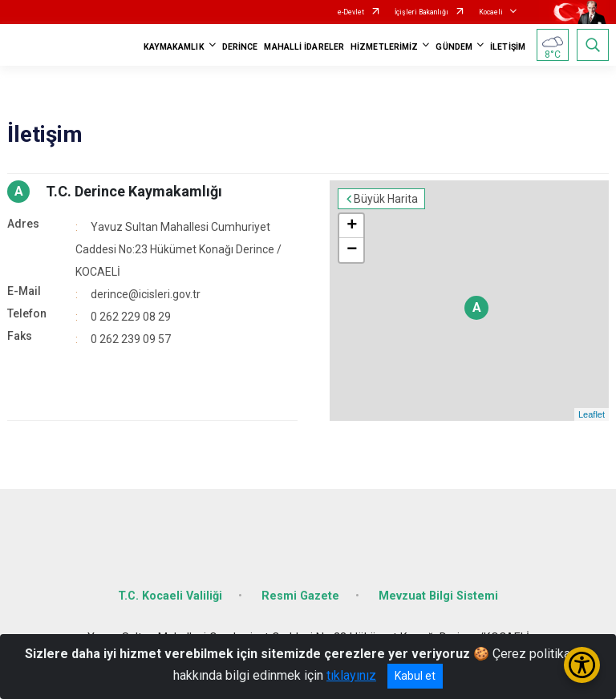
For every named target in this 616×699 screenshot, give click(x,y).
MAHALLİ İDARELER (304, 47)
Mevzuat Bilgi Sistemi (438, 596)
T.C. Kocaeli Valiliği (170, 596)
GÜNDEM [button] (454, 47)
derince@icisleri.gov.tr (146, 294)
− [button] (352, 250)
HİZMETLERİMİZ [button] (384, 47)
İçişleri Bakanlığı (421, 12)
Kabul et (415, 676)
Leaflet (592, 414)
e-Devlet (351, 12)
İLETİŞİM (508, 47)
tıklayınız (351, 675)
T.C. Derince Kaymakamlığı (134, 191)
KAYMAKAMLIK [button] (174, 47)
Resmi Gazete (300, 596)
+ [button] (352, 226)
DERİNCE (240, 47)
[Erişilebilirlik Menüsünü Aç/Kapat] (582, 665)
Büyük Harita (386, 199)
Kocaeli (491, 12)
